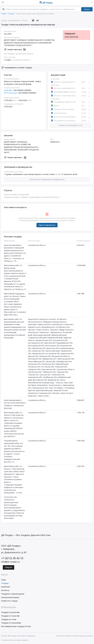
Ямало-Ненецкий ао (40, 385)
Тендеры (5, 584)
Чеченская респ (55, 385)
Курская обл (33, 356)
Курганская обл (67, 354)
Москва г (56, 393)
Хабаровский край (55, 338)
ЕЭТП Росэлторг (11, 93)
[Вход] (92, 2)
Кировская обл (38, 354)
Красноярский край (44, 391)
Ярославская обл (40, 380)
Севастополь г (44, 396)
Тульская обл (45, 375)
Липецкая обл (45, 356)
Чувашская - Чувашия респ (51, 333)
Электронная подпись (10, 598)
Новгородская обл (40, 388)
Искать (87, 10)
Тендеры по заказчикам (11, 623)
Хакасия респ (33, 333)
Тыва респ (54, 330)
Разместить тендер (9, 601)
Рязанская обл (61, 367)
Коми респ (69, 325)
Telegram (9, 568)
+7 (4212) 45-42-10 (12, 558)
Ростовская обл (48, 367)
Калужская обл (38, 351)
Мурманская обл (49, 359)
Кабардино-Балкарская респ (54, 322)
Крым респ (32, 396)
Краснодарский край (42, 335)
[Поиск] (4, 10)
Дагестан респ (67, 393)
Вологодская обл (52, 346)
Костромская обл (53, 354)
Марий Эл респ (34, 327)
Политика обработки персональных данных (74, 636)
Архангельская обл (44, 341)
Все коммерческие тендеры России (16, 627)
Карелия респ (58, 325)
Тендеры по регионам (10, 613)
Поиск (4, 580)
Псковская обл (34, 367)
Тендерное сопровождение (13, 594)
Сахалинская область (21, 60)
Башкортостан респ (48, 319)
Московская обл (35, 359)
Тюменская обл (58, 375)
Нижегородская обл (66, 359)
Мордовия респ (48, 327)
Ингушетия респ (35, 322)
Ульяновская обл (35, 377)
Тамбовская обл (49, 372)
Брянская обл (50, 343)
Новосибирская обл (36, 362)
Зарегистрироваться (47, 225)
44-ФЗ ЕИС (8, 91)
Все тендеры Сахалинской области (19, 54)
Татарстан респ (42, 330)
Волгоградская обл (36, 346)
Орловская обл (34, 364)
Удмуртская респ (66, 330)
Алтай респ (62, 319)
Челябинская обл (50, 377)
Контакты (5, 591)
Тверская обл (62, 372)
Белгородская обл (36, 343)
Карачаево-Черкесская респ (40, 325)
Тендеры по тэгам (9, 620)
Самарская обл (34, 370)
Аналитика (6, 587)
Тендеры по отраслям (10, 616)
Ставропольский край (37, 338)
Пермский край (62, 364)
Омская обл (51, 362)
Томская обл (33, 375)
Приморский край (59, 335)
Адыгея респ (33, 319)
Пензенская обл (48, 364)
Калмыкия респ (45, 393)
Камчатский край (52, 351)
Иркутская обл (52, 348)
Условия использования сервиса (15, 640)
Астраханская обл (60, 341)
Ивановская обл (39, 348)
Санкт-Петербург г (56, 388)
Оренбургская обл (64, 362)
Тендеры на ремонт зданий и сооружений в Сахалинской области (32, 197)
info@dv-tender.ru (10, 562)
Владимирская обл (64, 343)
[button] (47, 180)
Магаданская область (61, 356)
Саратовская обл (48, 370)
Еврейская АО (53, 380)
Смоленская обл (35, 372)
